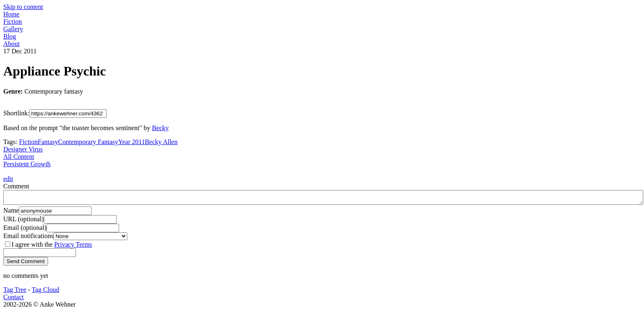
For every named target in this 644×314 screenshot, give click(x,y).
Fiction (28, 142)
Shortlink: (16, 113)
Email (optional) (25, 230)
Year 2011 (132, 142)
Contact (14, 299)
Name (11, 213)
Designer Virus (23, 149)
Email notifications (28, 238)
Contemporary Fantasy (88, 142)
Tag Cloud (45, 292)
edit (8, 179)
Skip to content (23, 7)
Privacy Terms (73, 247)
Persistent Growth (27, 164)
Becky (160, 128)
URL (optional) (24, 221)
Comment (16, 186)
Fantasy (48, 142)
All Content (19, 157)
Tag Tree (15, 292)
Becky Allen (161, 142)
